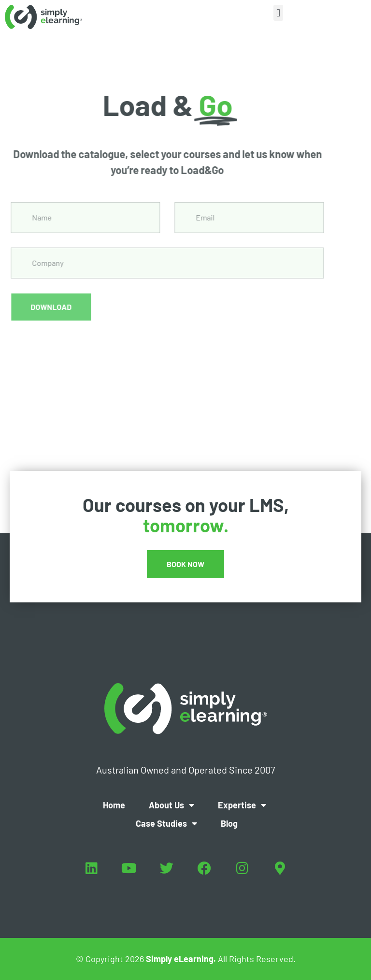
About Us (171, 805)
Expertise (242, 805)
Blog (229, 823)
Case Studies (166, 823)
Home (114, 805)
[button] (278, 13)
